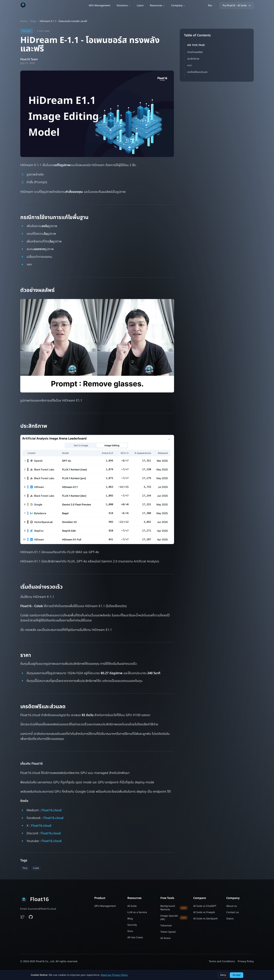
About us (232, 906)
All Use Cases (135, 938)
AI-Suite (132, 906)
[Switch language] (211, 6)
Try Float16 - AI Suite (237, 6)
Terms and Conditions (222, 961)
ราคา (190, 65)
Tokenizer (166, 926)
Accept (237, 975)
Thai (25, 868)
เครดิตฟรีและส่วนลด (197, 72)
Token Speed (168, 932)
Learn (140, 6)
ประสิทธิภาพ (193, 59)
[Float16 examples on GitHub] (31, 917)
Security (132, 925)
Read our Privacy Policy (114, 975)
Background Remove (174, 908)
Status (230, 919)
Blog (33, 21)
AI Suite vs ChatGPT (205, 906)
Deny (223, 975)
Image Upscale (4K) (174, 918)
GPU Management (100, 6)
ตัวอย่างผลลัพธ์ (195, 52)
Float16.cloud (51, 810)
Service (27, 31)
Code (36, 868)
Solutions (124, 6)
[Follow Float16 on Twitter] (22, 917)
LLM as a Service (137, 912)
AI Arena (165, 938)
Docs (130, 931)
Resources (157, 6)
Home (24, 21)
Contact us (233, 912)
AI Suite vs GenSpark (206, 919)
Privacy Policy (246, 961)
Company (178, 6)
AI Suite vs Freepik (204, 912)
